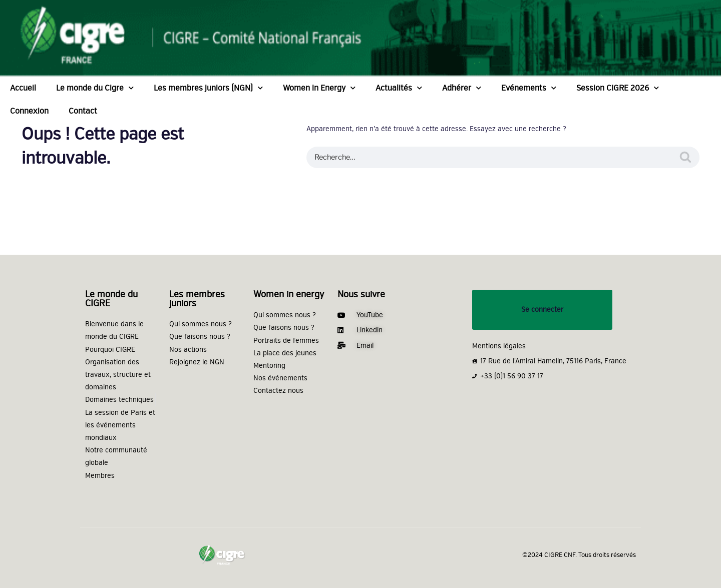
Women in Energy (319, 88)
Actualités (399, 88)
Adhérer (462, 88)
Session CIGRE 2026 (618, 88)
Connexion (29, 111)
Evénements (529, 88)
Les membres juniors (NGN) (208, 88)
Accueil (23, 88)
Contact (83, 111)
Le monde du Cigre (95, 88)
